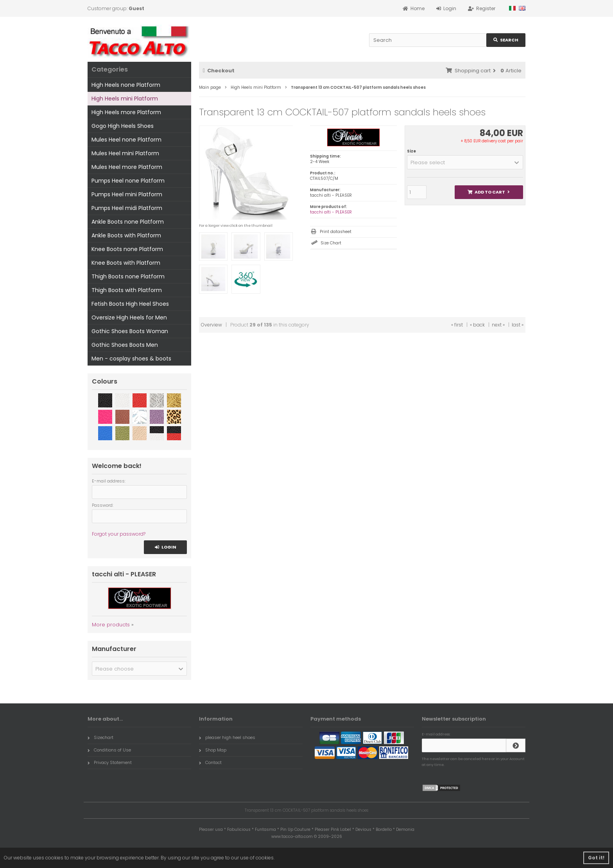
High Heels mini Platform (125, 99)
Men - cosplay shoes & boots (131, 359)
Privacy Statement (110, 762)
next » (498, 325)
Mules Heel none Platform (126, 140)
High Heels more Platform (126, 112)
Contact (210, 762)
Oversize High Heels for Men (129, 317)
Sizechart (100, 737)
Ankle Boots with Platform (126, 235)
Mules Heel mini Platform (125, 153)
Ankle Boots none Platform (128, 222)
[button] (465, 162)
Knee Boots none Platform (127, 249)
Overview (212, 325)
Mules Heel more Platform (127, 167)
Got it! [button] (596, 858)
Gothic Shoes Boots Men (125, 345)
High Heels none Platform (126, 85)
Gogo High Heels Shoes (123, 126)
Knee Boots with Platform (126, 263)
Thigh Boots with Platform (127, 290)
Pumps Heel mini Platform (127, 194)
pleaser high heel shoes (227, 737)
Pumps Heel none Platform (128, 181)
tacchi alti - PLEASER (331, 212)
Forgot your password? (119, 534)
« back (477, 325)
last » (518, 325)
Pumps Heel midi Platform (127, 208)
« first (457, 325)
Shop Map (213, 750)
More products (111, 625)
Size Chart (331, 243)
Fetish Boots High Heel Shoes (130, 304)
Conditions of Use (109, 750)
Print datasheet (336, 232)
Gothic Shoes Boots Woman (130, 331)
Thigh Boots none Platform (128, 276)
